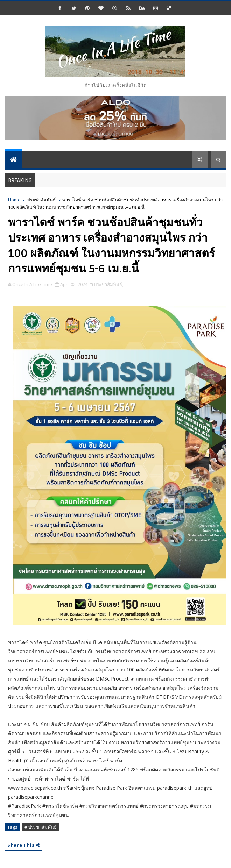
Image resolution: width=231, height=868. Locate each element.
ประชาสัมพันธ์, (108, 284)
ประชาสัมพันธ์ (41, 200)
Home (14, 200)
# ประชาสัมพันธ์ (41, 827)
